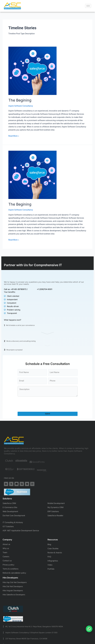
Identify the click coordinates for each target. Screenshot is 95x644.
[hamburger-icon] (88, 6)
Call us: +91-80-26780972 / (16, 335)
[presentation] (38, 442)
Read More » (14, 136)
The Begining (20, 100)
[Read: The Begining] (47, 71)
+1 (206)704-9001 (45, 335)
